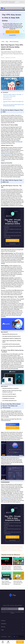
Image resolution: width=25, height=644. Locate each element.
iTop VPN (3, 189)
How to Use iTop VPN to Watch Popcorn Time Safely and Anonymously (13, 105)
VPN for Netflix (5, 559)
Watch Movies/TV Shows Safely (9, 96)
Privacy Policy (4, 637)
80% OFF (20, 642)
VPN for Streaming (14, 42)
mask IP (5, 499)
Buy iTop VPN (13, 32)
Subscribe (21, 609)
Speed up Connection (7, 99)
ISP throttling (4, 165)
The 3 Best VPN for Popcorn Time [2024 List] (13, 102)
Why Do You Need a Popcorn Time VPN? (13, 95)
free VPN (18, 115)
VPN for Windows (5, 498)
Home (3, 42)
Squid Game (7, 155)
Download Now (13, 35)
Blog (7, 42)
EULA (9, 637)
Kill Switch (13, 259)
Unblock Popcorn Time (7, 98)
